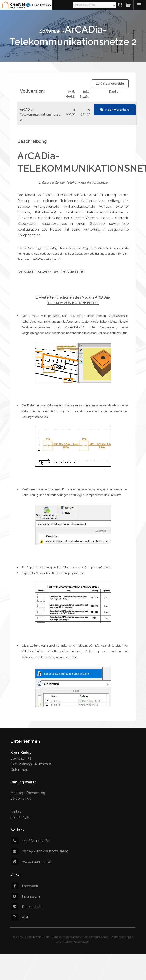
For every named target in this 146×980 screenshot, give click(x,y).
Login (120, 5)
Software (49, 31)
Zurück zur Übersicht (110, 84)
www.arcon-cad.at (31, 862)
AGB (20, 917)
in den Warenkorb (117, 110)
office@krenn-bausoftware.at (40, 851)
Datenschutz (27, 907)
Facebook (25, 886)
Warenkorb (128, 5)
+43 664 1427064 (31, 841)
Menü (140, 5)
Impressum (26, 896)
